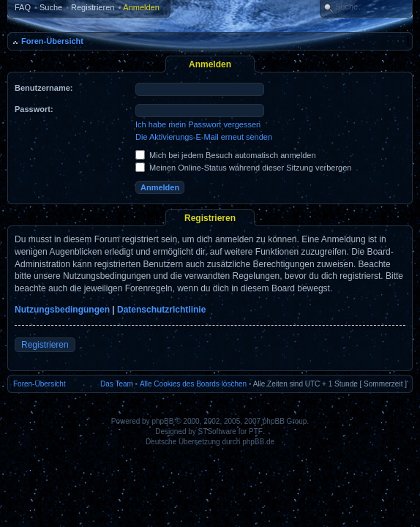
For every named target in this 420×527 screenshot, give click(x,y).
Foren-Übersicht (52, 41)
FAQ (23, 7)
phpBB (162, 421)
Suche (51, 7)
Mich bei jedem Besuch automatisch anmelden (226, 155)
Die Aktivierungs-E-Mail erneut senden (204, 137)
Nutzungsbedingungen (62, 310)
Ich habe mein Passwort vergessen (198, 124)
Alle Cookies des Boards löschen (193, 384)
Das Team (117, 384)
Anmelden (141, 7)
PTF (256, 431)
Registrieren (93, 7)
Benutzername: (44, 88)
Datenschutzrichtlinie (161, 310)
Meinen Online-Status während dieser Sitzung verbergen (243, 168)
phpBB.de (258, 442)
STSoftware (217, 431)
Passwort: (34, 109)
